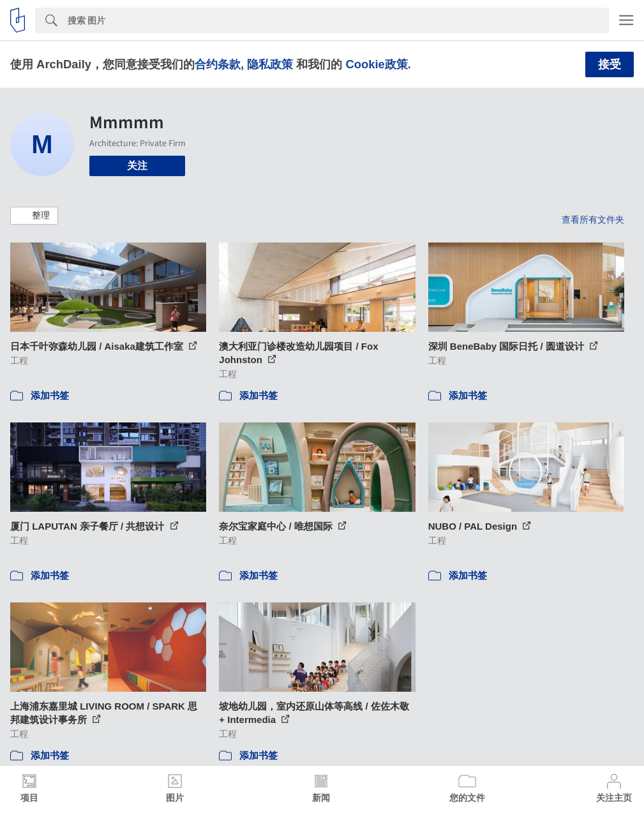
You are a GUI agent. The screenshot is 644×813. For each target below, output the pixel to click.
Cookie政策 (376, 64)
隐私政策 (270, 64)
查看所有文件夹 (593, 220)
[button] (34, 216)
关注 (137, 166)
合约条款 (218, 64)
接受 (610, 64)
